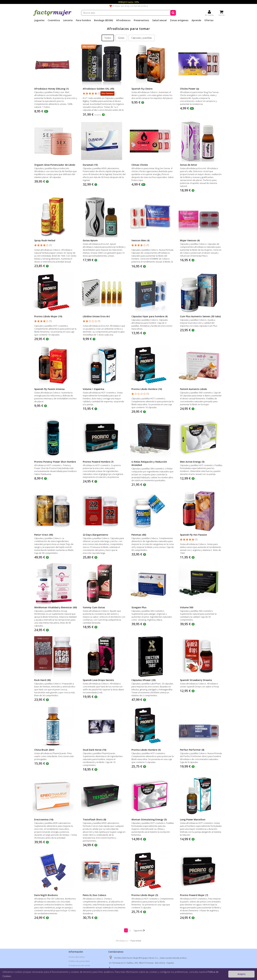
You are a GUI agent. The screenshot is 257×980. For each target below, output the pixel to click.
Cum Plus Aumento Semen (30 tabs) (200, 316)
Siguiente (139, 930)
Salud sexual (159, 20)
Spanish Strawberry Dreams (196, 680)
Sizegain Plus (139, 607)
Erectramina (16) (44, 819)
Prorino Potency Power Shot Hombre (55, 462)
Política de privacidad (79, 961)
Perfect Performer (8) (192, 750)
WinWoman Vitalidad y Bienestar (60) (56, 607)
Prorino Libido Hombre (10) (147, 389)
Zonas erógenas (179, 20)
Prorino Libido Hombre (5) (146, 750)
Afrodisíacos (123, 20)
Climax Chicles (140, 165)
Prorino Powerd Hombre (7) (98, 462)
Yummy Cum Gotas (94, 607)
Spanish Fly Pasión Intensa (49, 389)
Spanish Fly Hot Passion (193, 535)
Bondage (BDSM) (104, 20)
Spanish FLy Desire (142, 89)
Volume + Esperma (94, 389)
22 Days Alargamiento (95, 535)
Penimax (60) (139, 535)
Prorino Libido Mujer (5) (145, 895)
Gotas (121, 38)
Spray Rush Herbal (45, 240)
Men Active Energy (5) (192, 462)
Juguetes (39, 20)
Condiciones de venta (79, 965)
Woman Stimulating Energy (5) (149, 819)
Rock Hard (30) (42, 680)
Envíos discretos (77, 957)
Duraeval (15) (90, 165)
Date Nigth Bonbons (46, 895)
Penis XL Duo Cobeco (94, 895)
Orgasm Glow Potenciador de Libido (55, 165)
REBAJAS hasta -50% (129, 2)
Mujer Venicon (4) (190, 240)
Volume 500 (187, 607)
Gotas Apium (90, 240)
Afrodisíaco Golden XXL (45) (98, 89)
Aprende (196, 20)
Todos (108, 38)
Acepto (242, 974)
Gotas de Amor (189, 165)
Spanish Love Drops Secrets (98, 680)
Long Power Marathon (193, 819)
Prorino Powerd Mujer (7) (194, 895)
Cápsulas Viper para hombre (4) (149, 316)
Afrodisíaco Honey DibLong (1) (51, 89)
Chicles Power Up (190, 89)
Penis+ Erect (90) (44, 535)
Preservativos (141, 20)
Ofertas (209, 20)
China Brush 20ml (44, 750)
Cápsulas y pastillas (142, 38)
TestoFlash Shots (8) (94, 819)
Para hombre (83, 20)
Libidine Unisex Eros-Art (96, 316)
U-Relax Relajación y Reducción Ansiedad (149, 463)
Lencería (68, 20)
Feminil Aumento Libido (193, 389)
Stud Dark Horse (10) (94, 750)
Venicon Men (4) (140, 240)
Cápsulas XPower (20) (143, 680)
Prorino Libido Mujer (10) (48, 316)
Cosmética (54, 20)
